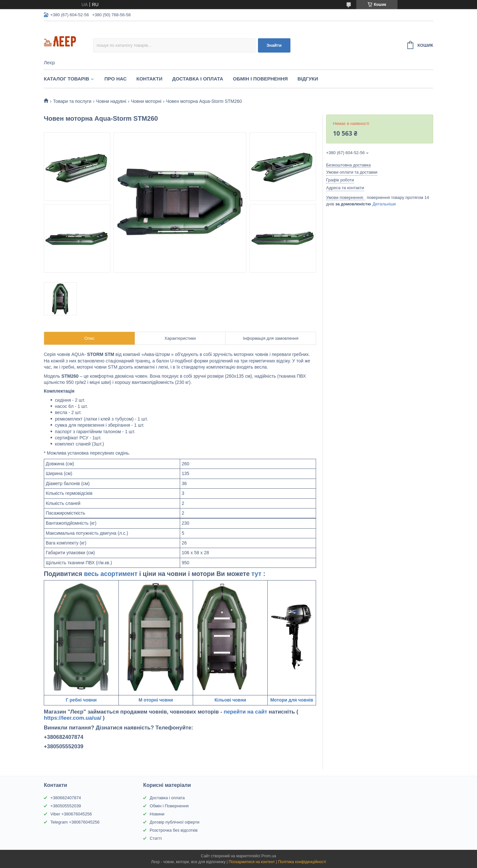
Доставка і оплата (167, 798)
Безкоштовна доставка (348, 165)
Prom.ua (269, 856)
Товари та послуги (72, 101)
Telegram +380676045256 (75, 822)
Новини (157, 814)
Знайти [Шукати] (274, 45)
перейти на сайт (246, 712)
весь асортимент (112, 574)
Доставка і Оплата (197, 79)
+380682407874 (66, 798)
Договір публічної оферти (174, 822)
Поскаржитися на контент (252, 862)
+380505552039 (66, 806)
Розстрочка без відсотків (173, 830)
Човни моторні (146, 101)
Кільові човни (230, 700)
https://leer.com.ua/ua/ (73, 718)
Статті (156, 838)
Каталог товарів (67, 79)
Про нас (116, 79)
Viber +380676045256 (71, 814)
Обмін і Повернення (260, 79)
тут (257, 574)
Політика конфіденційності (302, 862)
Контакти (149, 79)
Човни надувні (111, 101)
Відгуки (308, 79)
